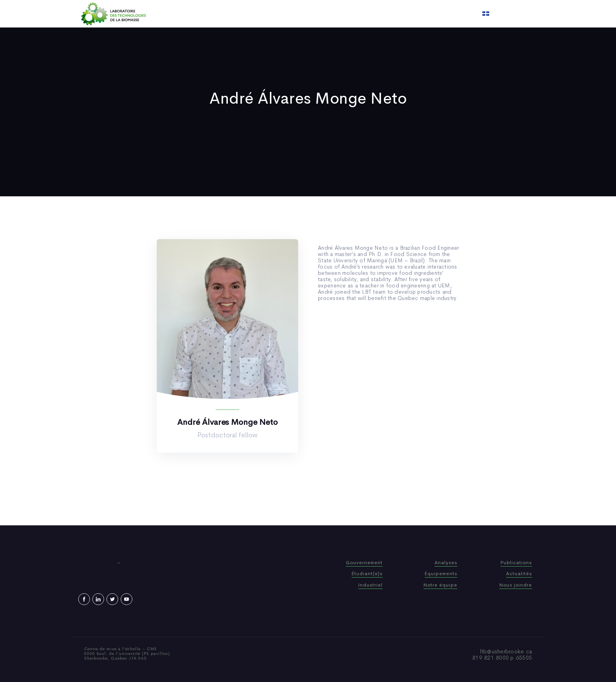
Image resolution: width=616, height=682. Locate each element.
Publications (298, 14)
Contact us (388, 14)
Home (221, 14)
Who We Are (255, 14)
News (331, 14)
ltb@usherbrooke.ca (506, 651)
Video (356, 14)
